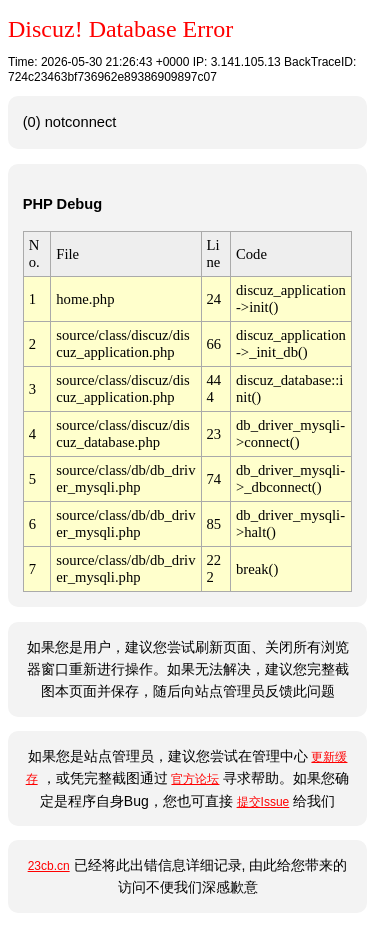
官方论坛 (195, 779)
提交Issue (263, 802)
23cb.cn (49, 866)
